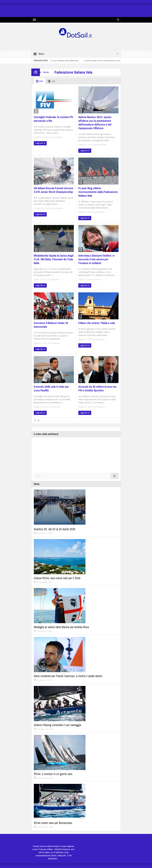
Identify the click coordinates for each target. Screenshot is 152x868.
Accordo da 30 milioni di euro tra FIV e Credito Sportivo (97, 389)
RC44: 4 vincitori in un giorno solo (53, 774)
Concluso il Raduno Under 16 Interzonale (51, 325)
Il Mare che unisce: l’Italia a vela (97, 323)
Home (46, 72)
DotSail (98, 280)
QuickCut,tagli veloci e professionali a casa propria (112, 61)
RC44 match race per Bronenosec (53, 823)
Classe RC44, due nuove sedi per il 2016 (57, 578)
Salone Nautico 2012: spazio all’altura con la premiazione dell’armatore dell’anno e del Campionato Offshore (95, 123)
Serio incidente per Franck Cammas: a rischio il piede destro (68, 676)
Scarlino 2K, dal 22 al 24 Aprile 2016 (55, 529)
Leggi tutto (40, 143)
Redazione (100, 212)
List (51, 81)
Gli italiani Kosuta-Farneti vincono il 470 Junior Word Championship (54, 190)
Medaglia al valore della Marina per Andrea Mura (61, 627)
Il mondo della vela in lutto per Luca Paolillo (51, 389)
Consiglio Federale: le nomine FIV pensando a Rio (53, 119)
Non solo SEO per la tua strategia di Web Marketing (64, 61)
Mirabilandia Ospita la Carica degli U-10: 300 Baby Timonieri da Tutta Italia (54, 259)
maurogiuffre (58, 137)
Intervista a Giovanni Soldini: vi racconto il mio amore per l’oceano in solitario (96, 259)
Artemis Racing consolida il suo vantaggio (58, 725)
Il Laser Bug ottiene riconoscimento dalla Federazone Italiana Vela (98, 192)
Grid (39, 81)
